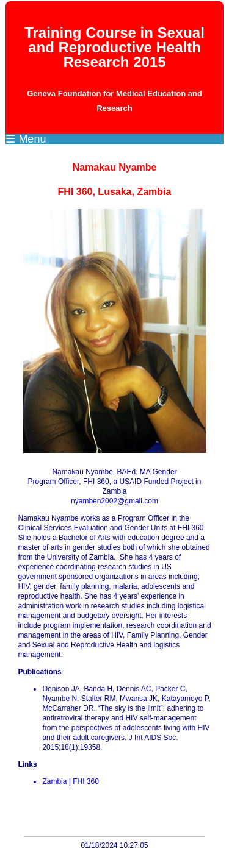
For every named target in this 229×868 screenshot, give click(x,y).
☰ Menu (26, 139)
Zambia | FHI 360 (70, 781)
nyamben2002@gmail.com (114, 501)
